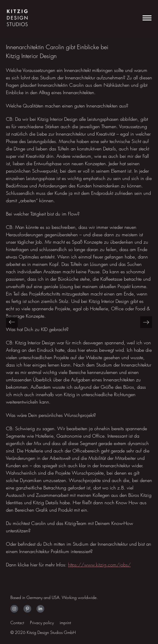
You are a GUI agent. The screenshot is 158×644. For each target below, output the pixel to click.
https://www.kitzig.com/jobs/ (99, 565)
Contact (17, 623)
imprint (65, 623)
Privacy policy (42, 623)
